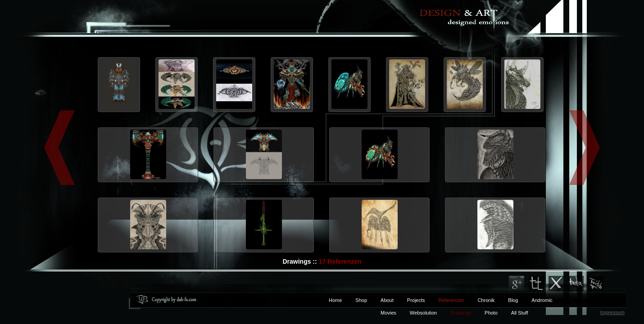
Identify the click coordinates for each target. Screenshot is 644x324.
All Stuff (520, 313)
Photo (491, 313)
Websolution (423, 313)
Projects (416, 300)
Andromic (542, 300)
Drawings (461, 313)
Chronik (486, 300)
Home (335, 300)
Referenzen (445, 300)
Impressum (612, 312)
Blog (513, 300)
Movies (388, 313)
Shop (361, 300)
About (387, 300)
